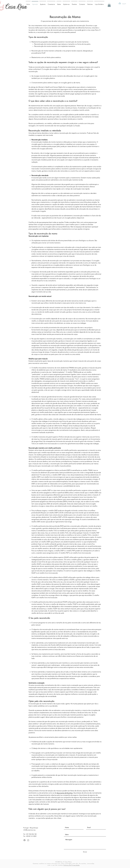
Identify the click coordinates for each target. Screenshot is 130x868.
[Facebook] (25, 840)
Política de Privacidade (72, 865)
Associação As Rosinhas (65, 793)
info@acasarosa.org (29, 830)
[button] (109, 5)
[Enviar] (85, 852)
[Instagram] (28, 840)
